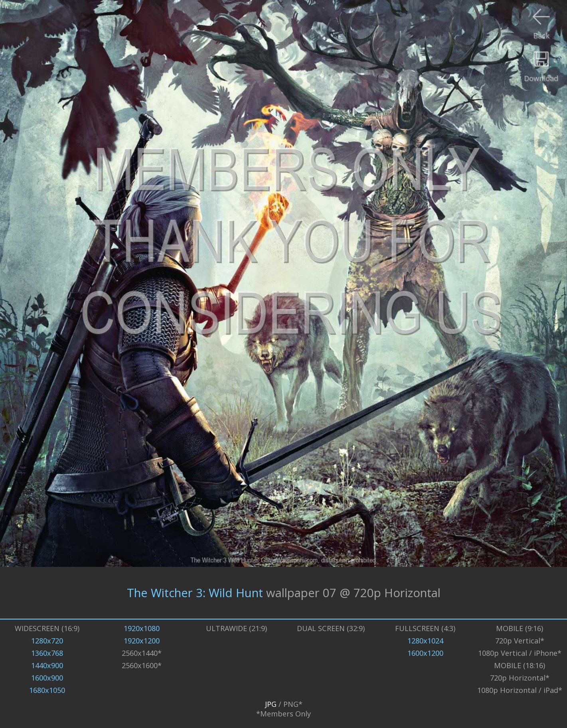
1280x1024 (425, 641)
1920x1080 (142, 628)
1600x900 (47, 678)
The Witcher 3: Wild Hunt (195, 593)
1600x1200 (425, 653)
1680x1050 (47, 690)
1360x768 (47, 653)
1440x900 (47, 665)
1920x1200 (142, 641)
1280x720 (47, 641)
